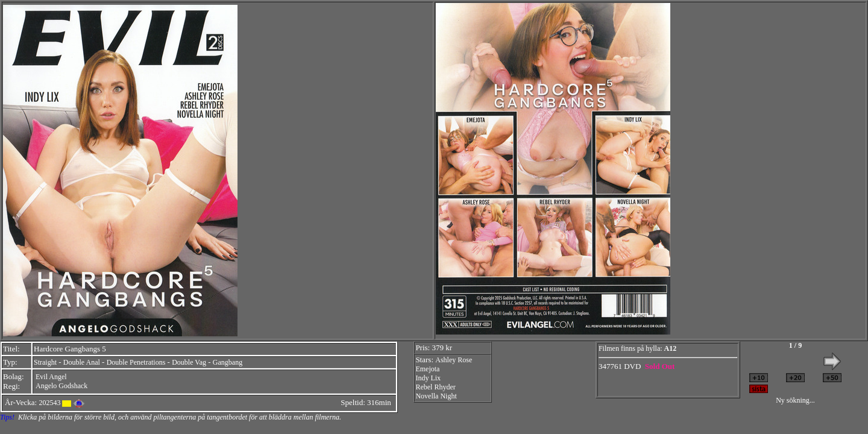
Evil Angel (51, 377)
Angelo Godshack (61, 386)
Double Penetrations (136, 362)
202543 (49, 403)
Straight (45, 362)
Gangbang (228, 362)
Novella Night (436, 396)
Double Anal (82, 362)
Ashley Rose (454, 360)
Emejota (427, 369)
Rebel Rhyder (435, 387)
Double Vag (189, 362)
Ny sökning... (795, 400)
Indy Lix (428, 378)
